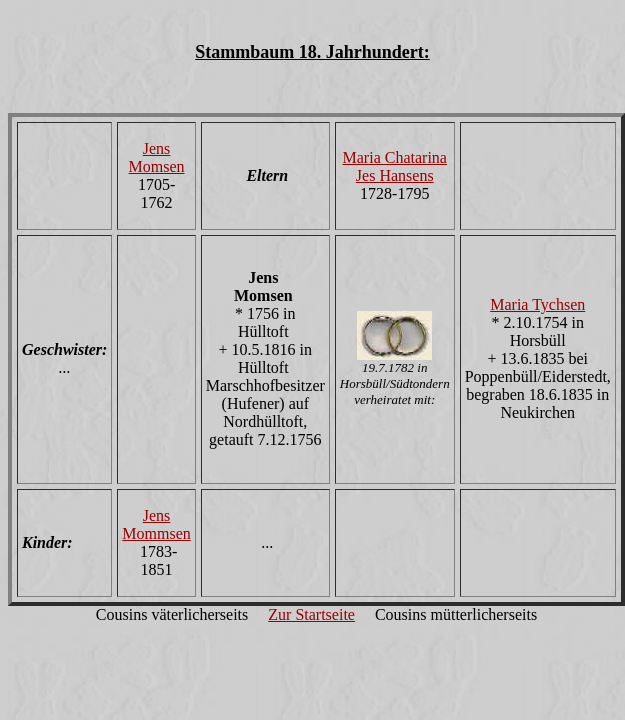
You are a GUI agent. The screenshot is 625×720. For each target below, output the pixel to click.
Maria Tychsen (537, 304)
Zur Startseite (311, 614)
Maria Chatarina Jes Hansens (395, 166)
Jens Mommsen (156, 524)
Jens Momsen (157, 157)
